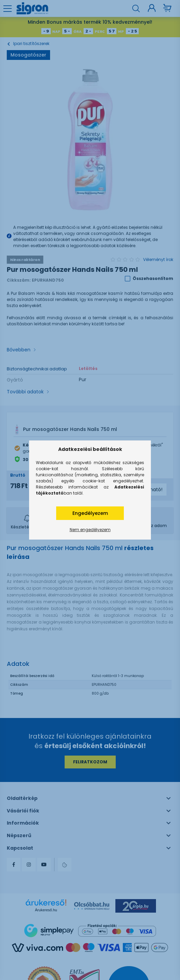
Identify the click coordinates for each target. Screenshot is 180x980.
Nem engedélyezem (90, 530)
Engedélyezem (90, 513)
